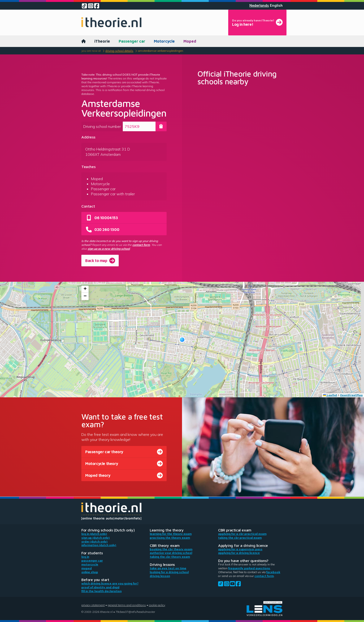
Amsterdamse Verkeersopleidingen (161, 51)
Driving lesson (160, 576)
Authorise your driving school (171, 553)
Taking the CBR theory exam (170, 557)
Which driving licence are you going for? (110, 583)
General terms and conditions (127, 605)
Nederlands (259, 6)
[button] (182, 340)
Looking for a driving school (169, 572)
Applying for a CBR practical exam (242, 534)
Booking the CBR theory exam (171, 549)
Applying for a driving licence (239, 553)
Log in (85, 557)
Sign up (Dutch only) (96, 538)
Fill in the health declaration (101, 591)
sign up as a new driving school (109, 249)
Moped (190, 41)
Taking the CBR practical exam (240, 538)
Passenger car (132, 41)
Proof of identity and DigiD (100, 587)
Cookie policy (157, 605)
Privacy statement (93, 605)
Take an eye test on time (168, 568)
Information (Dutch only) (99, 545)
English (276, 6)
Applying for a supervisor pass (240, 549)
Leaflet (330, 395)
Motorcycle (164, 41)
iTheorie (102, 41)
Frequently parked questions (249, 568)
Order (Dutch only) (94, 541)
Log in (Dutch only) (94, 534)
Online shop (90, 572)
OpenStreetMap (351, 395)
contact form (141, 245)
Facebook (273, 572)
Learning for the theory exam (171, 534)
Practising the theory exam (170, 538)
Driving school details (119, 51)
